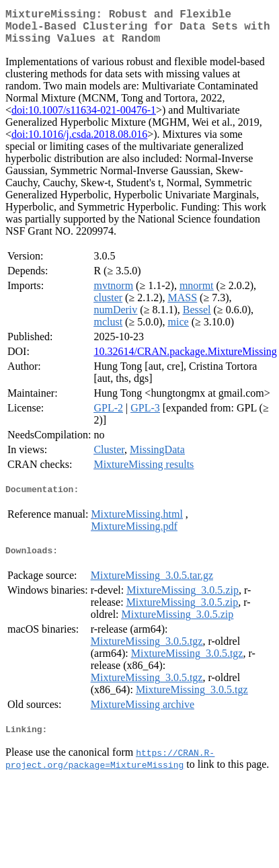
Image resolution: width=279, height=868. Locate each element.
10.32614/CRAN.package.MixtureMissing (185, 359)
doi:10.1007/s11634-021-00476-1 (84, 118)
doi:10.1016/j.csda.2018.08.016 (79, 142)
